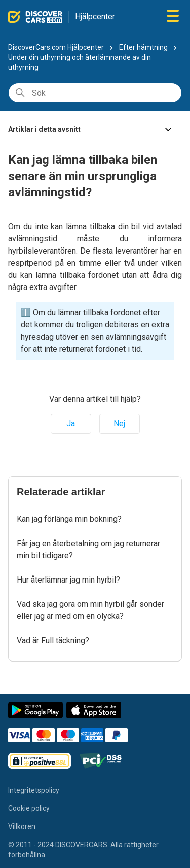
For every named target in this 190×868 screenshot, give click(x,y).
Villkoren (22, 826)
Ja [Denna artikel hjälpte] (71, 423)
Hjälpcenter (95, 16)
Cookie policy (29, 808)
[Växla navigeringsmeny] (173, 16)
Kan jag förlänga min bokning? (69, 519)
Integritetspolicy (34, 790)
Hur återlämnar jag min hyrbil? (68, 580)
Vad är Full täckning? (53, 640)
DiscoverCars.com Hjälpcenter (56, 47)
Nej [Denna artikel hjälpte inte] (119, 423)
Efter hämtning (143, 47)
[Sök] (95, 93)
